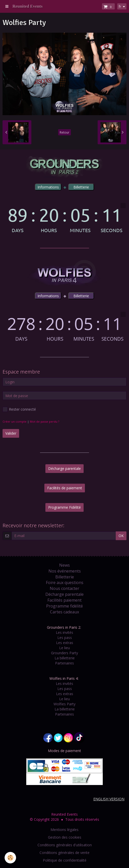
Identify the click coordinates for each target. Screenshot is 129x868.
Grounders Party (64, 653)
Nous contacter (64, 588)
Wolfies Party (64, 704)
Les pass (65, 638)
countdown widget (64, 218)
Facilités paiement (64, 600)
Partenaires (64, 663)
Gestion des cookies (65, 837)
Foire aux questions (65, 582)
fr (120, 6)
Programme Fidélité (64, 507)
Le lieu (64, 648)
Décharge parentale (64, 468)
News (64, 565)
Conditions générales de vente (64, 853)
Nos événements (65, 571)
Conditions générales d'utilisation (65, 845)
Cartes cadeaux (64, 612)
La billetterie (65, 658)
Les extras (65, 643)
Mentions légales (64, 830)
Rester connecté (19, 409)
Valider (11, 433)
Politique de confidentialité (65, 860)
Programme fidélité (64, 606)
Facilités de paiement (65, 488)
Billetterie (65, 577)
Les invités (64, 632)
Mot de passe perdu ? (44, 421)
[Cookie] (10, 858)
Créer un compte (15, 421)
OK (121, 536)
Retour (64, 132)
